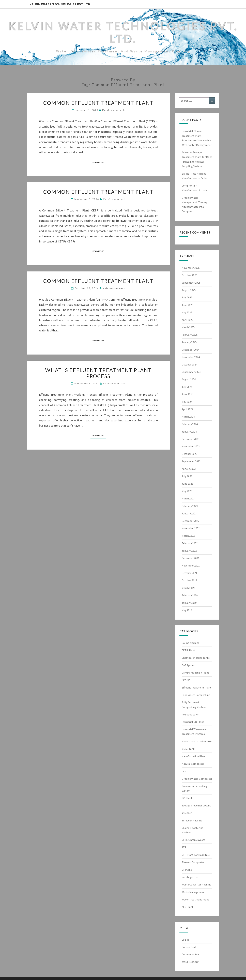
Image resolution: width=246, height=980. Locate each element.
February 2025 (190, 335)
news (185, 771)
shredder (187, 813)
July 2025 (187, 297)
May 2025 (187, 312)
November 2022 (191, 528)
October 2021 (189, 573)
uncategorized (190, 877)
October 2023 (189, 454)
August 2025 (189, 290)
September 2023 (191, 461)
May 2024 (187, 402)
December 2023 (190, 439)
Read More (99, 162)
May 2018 (187, 610)
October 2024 (189, 364)
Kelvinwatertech (113, 110)
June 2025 (187, 305)
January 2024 (189, 432)
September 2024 (191, 372)
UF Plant (187, 870)
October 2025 (189, 275)
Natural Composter (193, 764)
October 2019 (189, 580)
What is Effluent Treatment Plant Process (98, 373)
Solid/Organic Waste (193, 840)
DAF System (188, 665)
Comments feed (191, 954)
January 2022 (189, 551)
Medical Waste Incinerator (197, 741)
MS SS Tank (188, 749)
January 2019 (189, 603)
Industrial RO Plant (193, 722)
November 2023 (191, 446)
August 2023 (189, 469)
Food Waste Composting (196, 695)
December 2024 (190, 350)
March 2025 (188, 327)
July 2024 (187, 387)
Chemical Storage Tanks (196, 658)
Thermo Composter (193, 862)
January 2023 (189, 513)
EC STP (186, 680)
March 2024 (188, 417)
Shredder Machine (192, 820)
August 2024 (189, 379)
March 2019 (188, 588)
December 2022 (190, 521)
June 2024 (187, 394)
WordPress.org (190, 962)
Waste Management (193, 892)
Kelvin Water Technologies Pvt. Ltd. (60, 4)
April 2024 (187, 409)
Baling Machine (190, 643)
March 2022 (188, 536)
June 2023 (187, 484)
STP (184, 847)
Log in (185, 940)
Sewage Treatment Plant (196, 805)
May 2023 (187, 491)
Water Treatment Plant (195, 899)
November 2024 (191, 357)
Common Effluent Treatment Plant (98, 103)
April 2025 (187, 320)
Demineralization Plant (195, 673)
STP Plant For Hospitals (196, 855)
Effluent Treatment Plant (196, 687)
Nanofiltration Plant (194, 756)
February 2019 (190, 595)
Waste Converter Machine (196, 884)
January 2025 (189, 342)
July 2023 (187, 476)
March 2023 (188, 498)
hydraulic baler (190, 714)
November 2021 (191, 565)
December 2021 (190, 558)
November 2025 (191, 268)
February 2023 (190, 506)
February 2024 (190, 424)
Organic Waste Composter (197, 779)
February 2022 (190, 543)
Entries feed (189, 947)
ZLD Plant (187, 907)
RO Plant (187, 798)
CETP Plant (188, 650)
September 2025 (191, 283)
